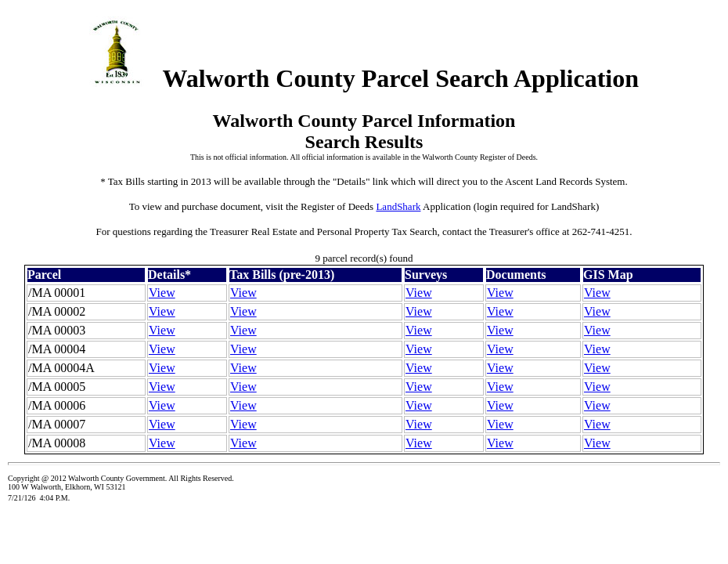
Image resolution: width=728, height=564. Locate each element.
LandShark (398, 206)
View (162, 293)
